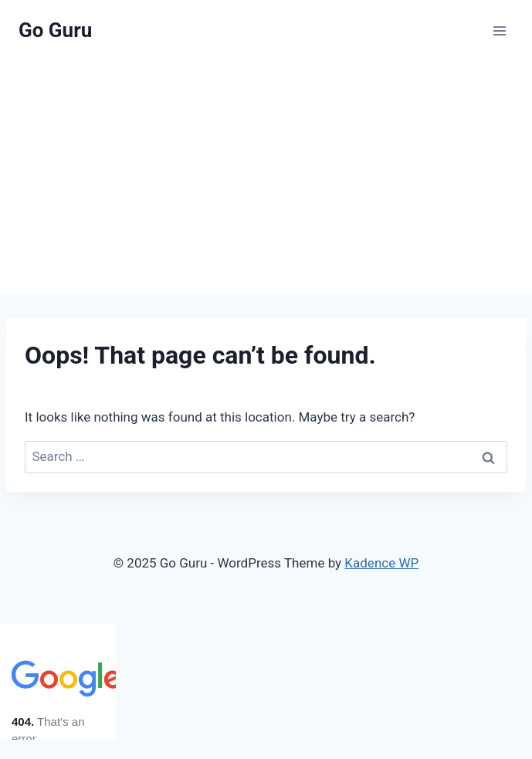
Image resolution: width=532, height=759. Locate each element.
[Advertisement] (266, 178)
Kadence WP (381, 563)
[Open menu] (499, 30)
